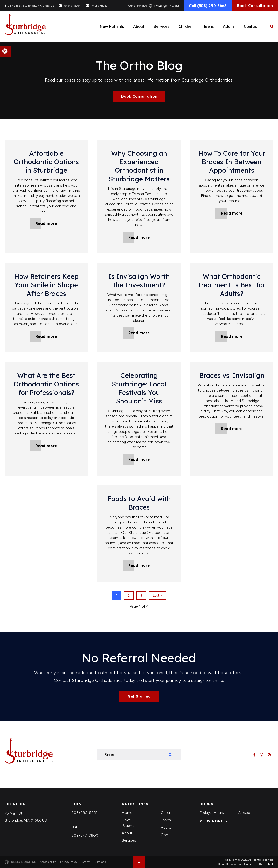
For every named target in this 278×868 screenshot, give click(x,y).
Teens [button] (208, 26)
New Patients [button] (112, 26)
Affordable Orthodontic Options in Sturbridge (46, 162)
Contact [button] (251, 26)
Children (168, 813)
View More (212, 821)
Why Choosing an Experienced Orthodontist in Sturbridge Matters (139, 166)
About (127, 833)
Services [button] (161, 26)
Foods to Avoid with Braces (139, 503)
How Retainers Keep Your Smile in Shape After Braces (46, 285)
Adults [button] (229, 26)
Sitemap (101, 862)
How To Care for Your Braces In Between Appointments (232, 162)
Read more (46, 223)
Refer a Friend (99, 6)
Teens (166, 820)
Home (127, 813)
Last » (157, 595)
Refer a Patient (72, 6)
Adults (166, 827)
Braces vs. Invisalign (232, 375)
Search (86, 862)
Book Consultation (255, 6)
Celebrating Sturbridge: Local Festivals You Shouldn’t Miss (139, 388)
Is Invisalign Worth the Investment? (139, 281)
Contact (168, 835)
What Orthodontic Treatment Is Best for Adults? (232, 285)
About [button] (139, 26)
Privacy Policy (69, 862)
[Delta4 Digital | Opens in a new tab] (20, 862)
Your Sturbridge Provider (153, 6)
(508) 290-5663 (84, 813)
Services (129, 840)
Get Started (139, 696)
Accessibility (48, 862)
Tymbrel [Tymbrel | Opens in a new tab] (268, 864)
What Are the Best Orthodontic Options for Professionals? (46, 384)
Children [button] (186, 26)
